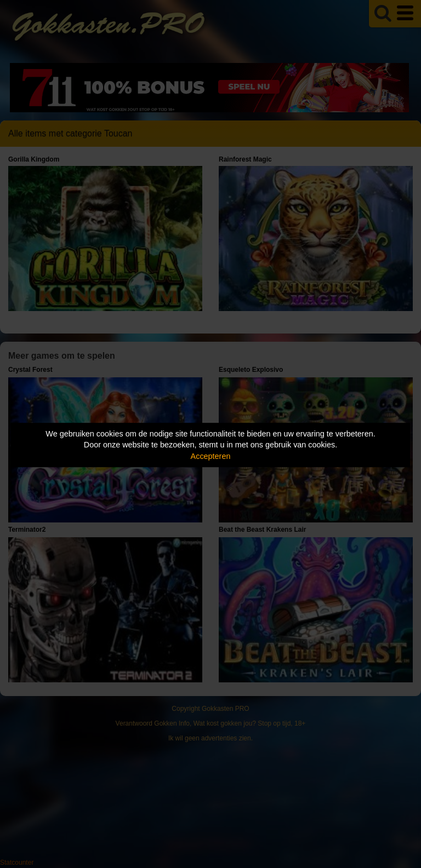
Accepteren (211, 456)
